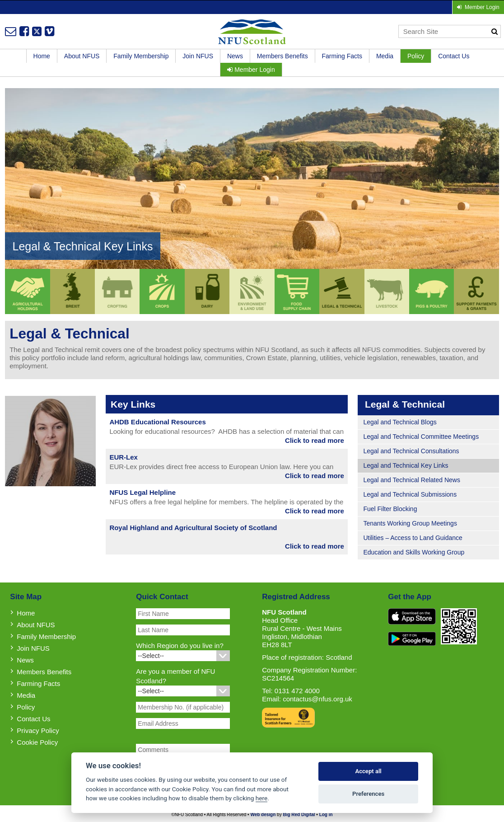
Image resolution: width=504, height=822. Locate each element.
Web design (263, 815)
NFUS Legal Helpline (142, 492)
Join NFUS (198, 56)
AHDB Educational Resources (157, 422)
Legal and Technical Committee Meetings (421, 437)
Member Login (251, 70)
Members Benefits (282, 56)
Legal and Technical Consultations (411, 451)
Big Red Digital (299, 815)
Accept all (368, 771)
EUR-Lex (124, 457)
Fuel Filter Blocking (390, 509)
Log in (326, 815)
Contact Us (454, 56)
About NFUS (82, 56)
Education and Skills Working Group (414, 552)
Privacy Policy (38, 730)
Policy (416, 56)
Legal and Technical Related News (412, 480)
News (235, 56)
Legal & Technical (405, 404)
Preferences (368, 794)
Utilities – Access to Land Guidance (413, 538)
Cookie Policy (37, 742)
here (261, 798)
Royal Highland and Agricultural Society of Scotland (193, 528)
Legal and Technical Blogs (400, 422)
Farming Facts (342, 56)
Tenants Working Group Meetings (410, 523)
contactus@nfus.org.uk (317, 699)
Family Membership (141, 56)
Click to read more (315, 440)
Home (42, 56)
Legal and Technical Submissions (410, 494)
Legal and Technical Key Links (406, 465)
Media (385, 56)
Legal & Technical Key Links (83, 246)
